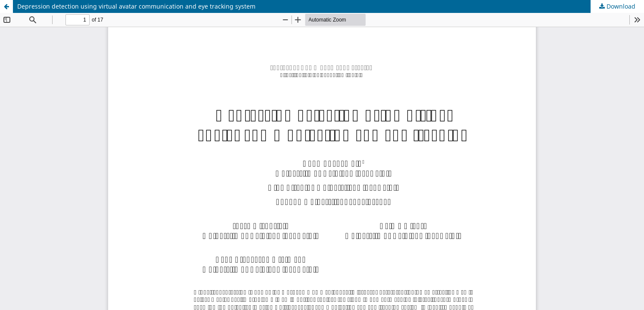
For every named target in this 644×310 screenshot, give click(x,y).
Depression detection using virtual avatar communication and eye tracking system (136, 6)
